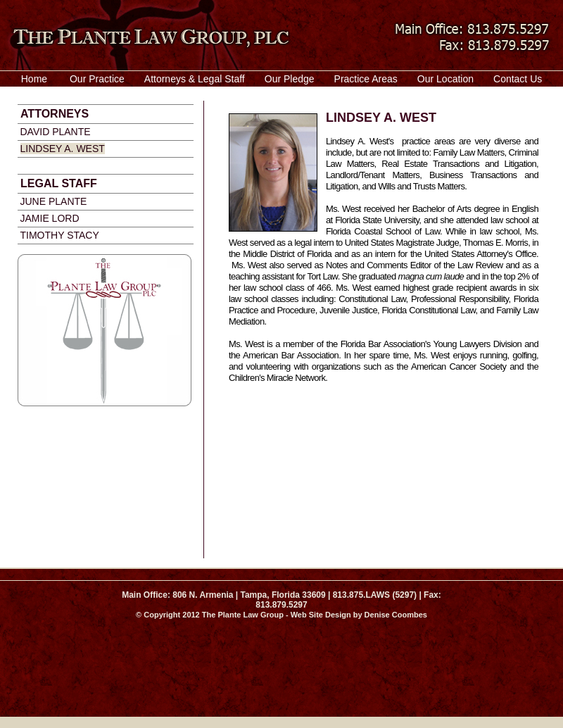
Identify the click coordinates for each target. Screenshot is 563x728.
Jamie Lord (50, 218)
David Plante (56, 132)
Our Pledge (290, 79)
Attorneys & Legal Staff (195, 79)
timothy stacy (60, 235)
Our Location (445, 79)
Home (34, 79)
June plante (54, 201)
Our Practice (97, 79)
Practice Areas (366, 79)
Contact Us (518, 79)
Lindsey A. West (63, 149)
